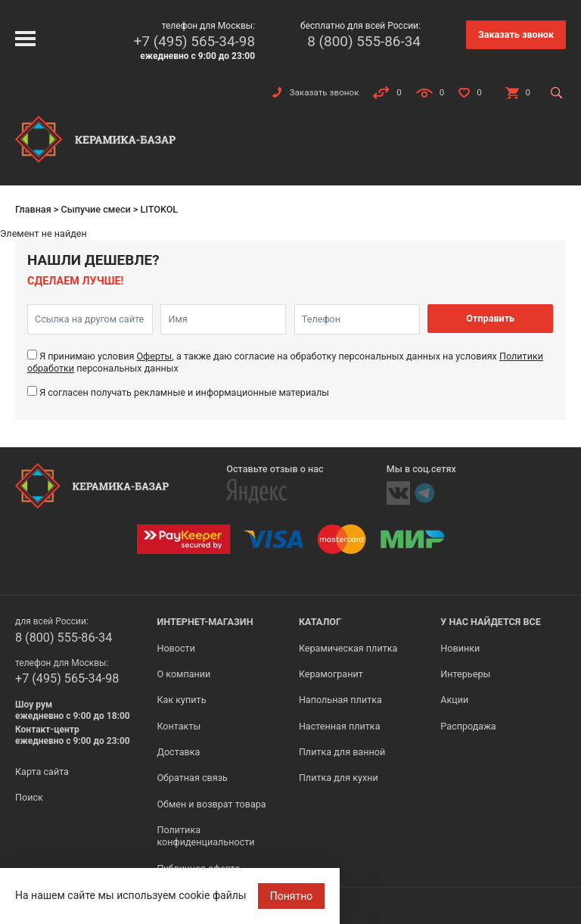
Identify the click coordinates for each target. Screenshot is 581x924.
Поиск (29, 797)
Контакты (179, 726)
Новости (176, 648)
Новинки (460, 648)
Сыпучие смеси (95, 209)
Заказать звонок (516, 34)
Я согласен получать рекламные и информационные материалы (184, 392)
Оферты (154, 356)
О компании (183, 674)
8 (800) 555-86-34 (364, 41)
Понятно (292, 896)
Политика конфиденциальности (205, 836)
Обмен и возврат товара (211, 804)
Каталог (320, 622)
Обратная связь (192, 778)
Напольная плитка (340, 700)
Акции (454, 700)
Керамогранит (331, 674)
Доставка (178, 752)
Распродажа (468, 726)
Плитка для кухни (339, 778)
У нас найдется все (491, 622)
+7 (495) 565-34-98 (194, 41)
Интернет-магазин (205, 622)
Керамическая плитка (348, 648)
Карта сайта (42, 772)
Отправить (490, 318)
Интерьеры (465, 674)
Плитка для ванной (342, 752)
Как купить (181, 700)
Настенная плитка (340, 726)
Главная (33, 209)
